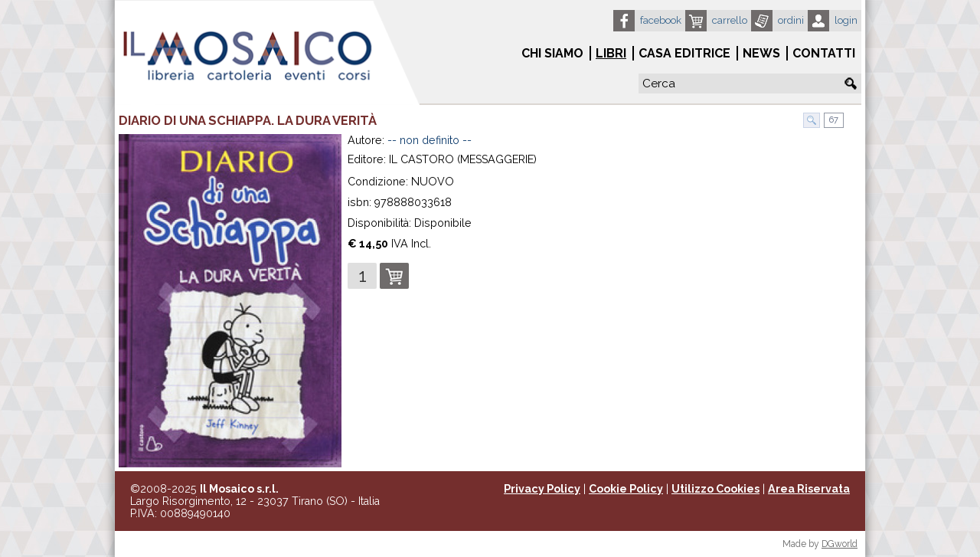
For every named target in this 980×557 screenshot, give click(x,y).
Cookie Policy (626, 489)
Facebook (661, 20)
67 (833, 120)
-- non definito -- (430, 140)
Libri (611, 53)
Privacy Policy (542, 489)
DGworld (840, 544)
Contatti (824, 53)
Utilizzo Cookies (715, 489)
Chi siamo (552, 53)
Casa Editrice (684, 53)
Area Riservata (809, 489)
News (761, 53)
